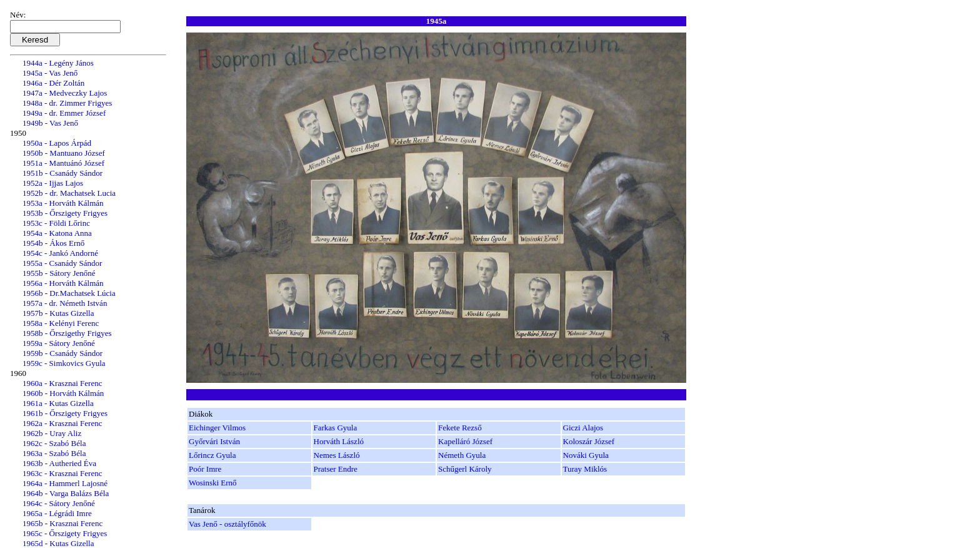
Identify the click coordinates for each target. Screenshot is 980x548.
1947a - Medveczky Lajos (65, 93)
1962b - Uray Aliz (52, 433)
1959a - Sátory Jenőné (59, 343)
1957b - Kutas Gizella (58, 313)
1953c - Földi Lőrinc (56, 223)
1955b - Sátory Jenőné (59, 273)
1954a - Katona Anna (57, 233)
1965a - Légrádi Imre (57, 513)
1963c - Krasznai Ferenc (62, 473)
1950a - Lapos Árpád (57, 143)
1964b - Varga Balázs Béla (66, 493)
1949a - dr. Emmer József (64, 113)
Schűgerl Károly (465, 469)
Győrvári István (214, 441)
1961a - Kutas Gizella (58, 403)
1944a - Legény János (58, 63)
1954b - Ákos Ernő (53, 243)
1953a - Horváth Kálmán (63, 203)
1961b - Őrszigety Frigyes (65, 413)
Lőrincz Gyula (212, 455)
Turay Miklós (585, 469)
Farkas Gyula (336, 428)
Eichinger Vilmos (217, 428)
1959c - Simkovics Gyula (64, 363)
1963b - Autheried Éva (59, 463)
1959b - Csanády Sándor (62, 353)
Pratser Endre (336, 469)
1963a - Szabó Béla (54, 453)
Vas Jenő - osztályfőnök (227, 524)
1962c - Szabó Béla (54, 443)
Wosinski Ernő (213, 483)
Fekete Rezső (460, 428)
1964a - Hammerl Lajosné (65, 483)
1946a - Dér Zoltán (53, 83)
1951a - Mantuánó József (63, 163)
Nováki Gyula (586, 455)
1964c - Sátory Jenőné (59, 503)
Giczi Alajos (583, 428)
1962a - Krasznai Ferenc (62, 423)
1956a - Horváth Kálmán (63, 283)
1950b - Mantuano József (64, 153)
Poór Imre (205, 469)
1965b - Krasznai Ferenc (62, 523)
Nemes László (337, 455)
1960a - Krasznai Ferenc (62, 383)
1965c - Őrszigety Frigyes (65, 533)
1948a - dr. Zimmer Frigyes (67, 103)
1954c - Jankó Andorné (60, 253)
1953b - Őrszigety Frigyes (65, 213)
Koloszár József (589, 441)
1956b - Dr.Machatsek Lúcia (69, 293)
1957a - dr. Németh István (65, 303)
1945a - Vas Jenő (50, 73)
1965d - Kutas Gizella (58, 543)
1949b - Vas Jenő (50, 123)
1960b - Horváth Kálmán (63, 393)
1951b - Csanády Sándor (62, 173)
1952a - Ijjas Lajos (53, 183)
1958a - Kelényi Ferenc (61, 323)
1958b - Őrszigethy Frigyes (67, 333)
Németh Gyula (462, 455)
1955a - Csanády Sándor (62, 263)
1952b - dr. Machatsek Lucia (69, 193)
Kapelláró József (465, 441)
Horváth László (339, 441)
